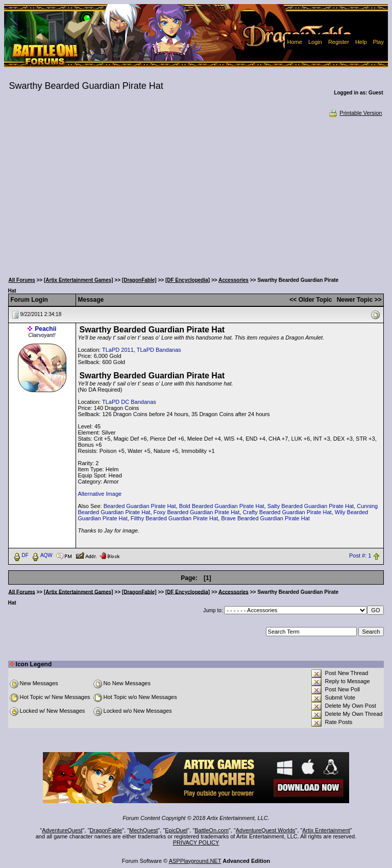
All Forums (22, 280)
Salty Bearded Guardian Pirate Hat (311, 506)
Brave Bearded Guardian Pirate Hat (265, 518)
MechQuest (143, 830)
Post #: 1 (360, 556)
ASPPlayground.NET (195, 861)
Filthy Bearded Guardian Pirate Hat (174, 518)
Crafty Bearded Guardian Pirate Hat (287, 512)
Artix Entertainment (326, 830)
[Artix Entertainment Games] (79, 280)
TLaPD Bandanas (159, 350)
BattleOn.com (212, 830)
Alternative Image (100, 494)
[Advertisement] (196, 194)
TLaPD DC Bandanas (129, 402)
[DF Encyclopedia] (188, 280)
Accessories (234, 280)
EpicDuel (176, 830)
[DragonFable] (139, 280)
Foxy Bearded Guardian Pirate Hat (197, 512)
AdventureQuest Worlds (266, 830)
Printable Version (355, 113)
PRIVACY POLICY (196, 842)
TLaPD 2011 (118, 350)
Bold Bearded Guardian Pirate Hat (222, 506)
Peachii (45, 329)
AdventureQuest (62, 830)
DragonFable (106, 830)
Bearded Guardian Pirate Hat (140, 506)
